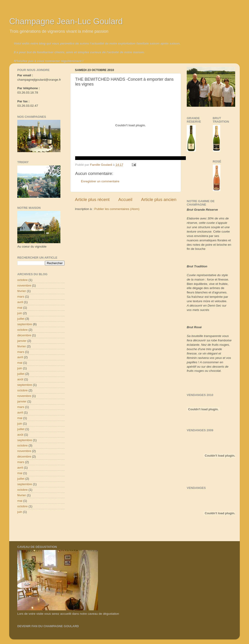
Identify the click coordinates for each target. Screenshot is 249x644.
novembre (24, 285)
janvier (22, 341)
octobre (22, 280)
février (22, 291)
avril (20, 302)
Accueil (125, 199)
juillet (21, 319)
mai (20, 308)
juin (20, 313)
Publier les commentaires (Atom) (117, 209)
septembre (25, 324)
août (20, 379)
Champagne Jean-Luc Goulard (66, 21)
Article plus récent (92, 199)
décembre (24, 335)
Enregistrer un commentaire (100, 181)
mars (21, 297)
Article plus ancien (159, 199)
